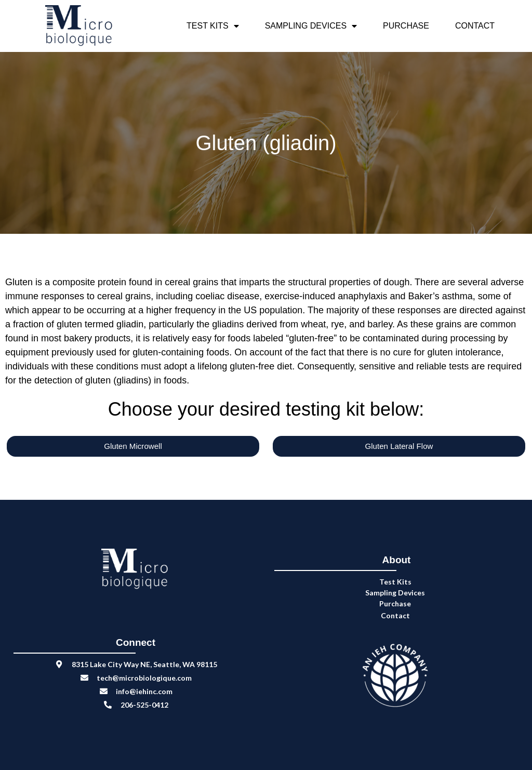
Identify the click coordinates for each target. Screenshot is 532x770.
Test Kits (213, 26)
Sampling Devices (311, 26)
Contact (475, 26)
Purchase (406, 26)
